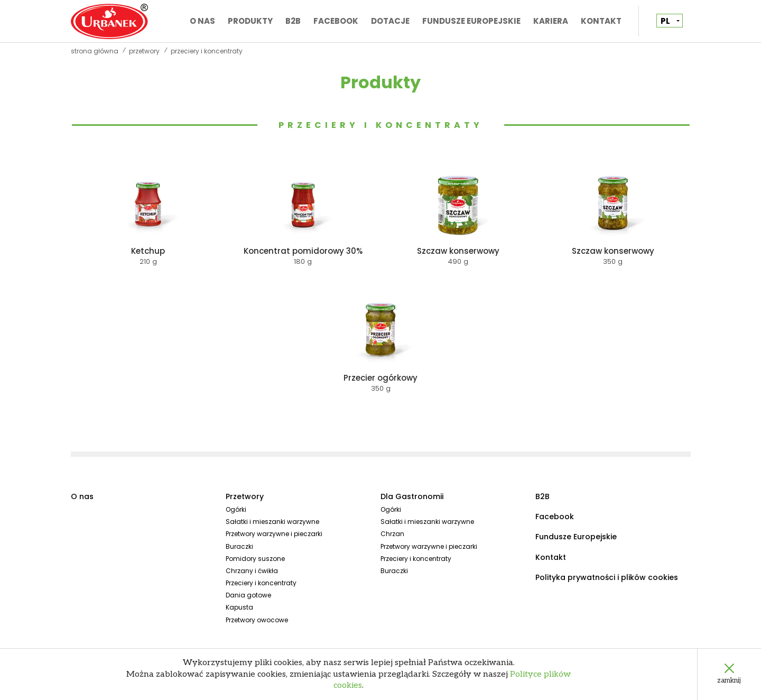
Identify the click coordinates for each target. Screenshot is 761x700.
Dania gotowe (248, 595)
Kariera (551, 21)
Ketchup (148, 251)
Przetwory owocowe (257, 620)
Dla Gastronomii (412, 496)
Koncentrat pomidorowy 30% (303, 251)
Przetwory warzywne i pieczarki (274, 534)
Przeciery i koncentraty (381, 125)
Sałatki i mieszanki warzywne (272, 522)
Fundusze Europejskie (471, 21)
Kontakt (601, 21)
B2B (293, 21)
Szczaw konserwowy (458, 251)
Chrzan (392, 534)
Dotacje (390, 21)
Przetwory (144, 52)
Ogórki (236, 509)
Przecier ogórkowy (380, 378)
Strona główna (95, 52)
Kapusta (239, 607)
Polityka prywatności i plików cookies (607, 577)
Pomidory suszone (255, 559)
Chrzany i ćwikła (252, 571)
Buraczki (239, 546)
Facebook (336, 21)
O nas (202, 21)
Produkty (250, 21)
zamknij (729, 680)
